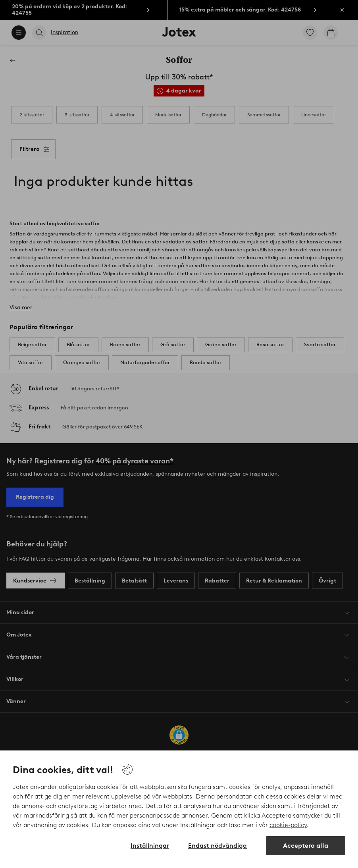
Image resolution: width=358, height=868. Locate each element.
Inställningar (150, 846)
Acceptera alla (306, 846)
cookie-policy (288, 825)
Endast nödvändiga (217, 846)
